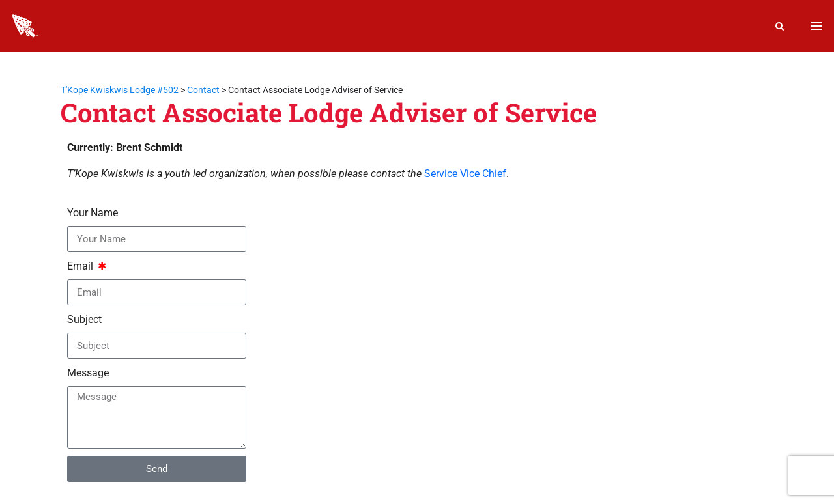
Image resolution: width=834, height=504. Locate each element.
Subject (84, 319)
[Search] (780, 26)
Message (88, 373)
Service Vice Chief (465, 174)
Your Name (93, 213)
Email (81, 266)
